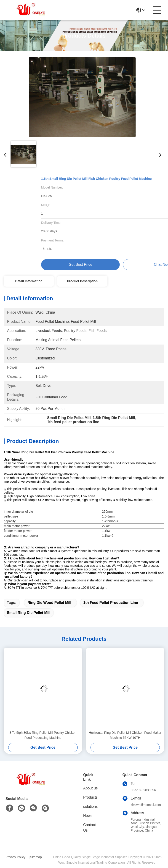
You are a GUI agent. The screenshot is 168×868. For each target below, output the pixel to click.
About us (90, 788)
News (88, 816)
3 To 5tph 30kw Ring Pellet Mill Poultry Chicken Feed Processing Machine (43, 735)
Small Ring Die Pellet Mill (29, 613)
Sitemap (36, 857)
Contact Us (89, 828)
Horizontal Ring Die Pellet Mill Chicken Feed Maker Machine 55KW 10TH (125, 735)
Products (90, 797)
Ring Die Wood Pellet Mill (49, 603)
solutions (90, 806)
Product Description (82, 281)
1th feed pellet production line (111, 603)
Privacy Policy (15, 857)
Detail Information (29, 281)
